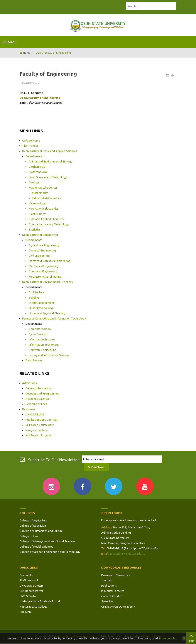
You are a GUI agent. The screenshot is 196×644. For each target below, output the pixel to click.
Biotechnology (38, 172)
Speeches (107, 601)
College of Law (29, 536)
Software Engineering (43, 350)
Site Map (25, 612)
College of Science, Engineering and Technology (50, 552)
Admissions (30, 383)
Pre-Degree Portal (31, 591)
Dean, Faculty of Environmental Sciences (47, 282)
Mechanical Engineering (44, 266)
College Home (31, 140)
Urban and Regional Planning (47, 313)
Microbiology (37, 203)
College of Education (33, 526)
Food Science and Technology (48, 177)
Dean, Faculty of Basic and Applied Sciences (50, 151)
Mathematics (40, 193)
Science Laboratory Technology (49, 224)
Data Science (34, 360)
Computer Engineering (43, 271)
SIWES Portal (28, 596)
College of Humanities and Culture (41, 531)
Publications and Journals (42, 420)
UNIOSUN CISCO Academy (118, 606)
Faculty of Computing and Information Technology (54, 318)
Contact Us (27, 575)
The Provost (30, 146)
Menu (10, 42)
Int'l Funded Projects (38, 435)
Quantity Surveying (41, 308)
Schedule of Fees (36, 404)
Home (27, 53)
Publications (109, 586)
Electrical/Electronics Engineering (50, 261)
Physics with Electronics (44, 208)
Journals (107, 580)
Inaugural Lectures (37, 430)
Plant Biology (37, 214)
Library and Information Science (49, 355)
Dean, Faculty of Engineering (40, 235)
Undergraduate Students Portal (40, 601)
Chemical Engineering (42, 250)
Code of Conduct (112, 596)
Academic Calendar (38, 399)
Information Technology (44, 345)
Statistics (35, 229)
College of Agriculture (34, 520)
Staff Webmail (29, 580)
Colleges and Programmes (42, 393)
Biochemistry (37, 167)
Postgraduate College (34, 606)
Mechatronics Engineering (45, 277)
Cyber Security (38, 334)
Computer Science (40, 329)
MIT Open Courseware (40, 425)
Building (34, 297)
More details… (169, 638)
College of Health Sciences (36, 547)
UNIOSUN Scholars (32, 586)
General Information (38, 388)
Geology (34, 182)
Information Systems (42, 339)
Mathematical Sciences (43, 188)
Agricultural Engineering (44, 245)
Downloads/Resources (116, 575)
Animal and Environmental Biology (50, 161)
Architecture (37, 292)
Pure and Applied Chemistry (46, 219)
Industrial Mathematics (46, 198)
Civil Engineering (39, 256)
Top (191, 637)
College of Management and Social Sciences (47, 541)
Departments (34, 156)
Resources (29, 409)
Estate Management (41, 303)
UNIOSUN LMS (35, 414)
